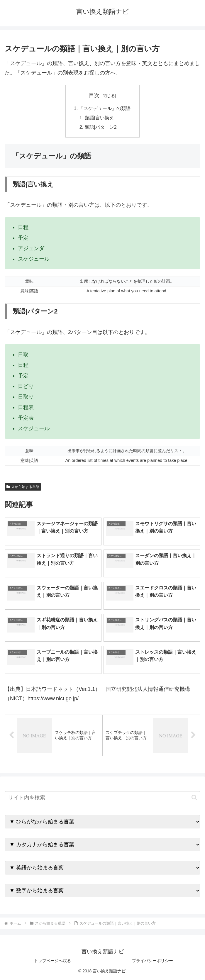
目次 (94, 95)
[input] (103, 798)
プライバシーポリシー (153, 961)
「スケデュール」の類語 (105, 108)
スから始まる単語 (23, 487)
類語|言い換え (99, 118)
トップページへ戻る (52, 961)
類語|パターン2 (101, 128)
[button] (194, 798)
